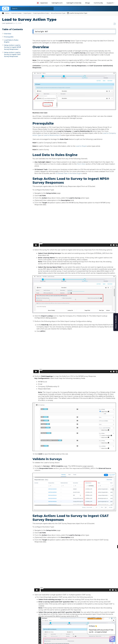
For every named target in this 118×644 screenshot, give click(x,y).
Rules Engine (27, 13)
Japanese (42, 3)
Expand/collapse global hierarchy (4, 13)
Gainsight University (74, 3)
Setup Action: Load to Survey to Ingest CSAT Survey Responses (12, 54)
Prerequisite (9, 37)
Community (98, 3)
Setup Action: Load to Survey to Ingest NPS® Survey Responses (12, 47)
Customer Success (16, 13)
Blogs (88, 3)
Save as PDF (115, 24)
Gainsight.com (57, 3)
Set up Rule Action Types (58, 13)
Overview (8, 34)
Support (110, 3)
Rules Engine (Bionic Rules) (41, 13)
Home (7, 13)
